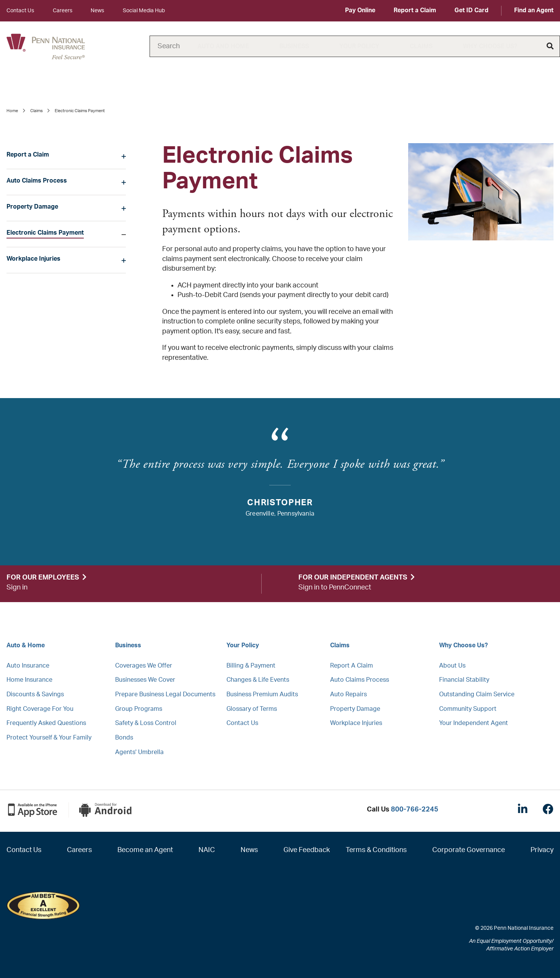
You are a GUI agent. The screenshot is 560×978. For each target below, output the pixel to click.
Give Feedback (307, 850)
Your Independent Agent (474, 723)
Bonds (124, 738)
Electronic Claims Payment (45, 233)
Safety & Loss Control (146, 723)
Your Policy (359, 46)
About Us (452, 666)
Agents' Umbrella (139, 752)
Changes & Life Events (258, 680)
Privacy (542, 850)
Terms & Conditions (376, 850)
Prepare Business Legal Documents (165, 694)
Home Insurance (29, 680)
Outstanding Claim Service (477, 694)
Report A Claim (352, 666)
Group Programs (139, 709)
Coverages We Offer (144, 666)
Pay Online (360, 10)
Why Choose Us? (490, 46)
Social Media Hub (144, 11)
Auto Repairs (348, 694)
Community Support (468, 709)
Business (294, 46)
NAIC (207, 850)
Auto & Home (26, 645)
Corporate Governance (469, 850)
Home (12, 111)
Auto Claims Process (37, 181)
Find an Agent (534, 10)
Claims (421, 46)
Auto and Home (223, 46)
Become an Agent (145, 850)
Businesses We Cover (145, 680)
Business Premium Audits (262, 694)
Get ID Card (471, 10)
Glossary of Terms (252, 709)
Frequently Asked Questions (46, 723)
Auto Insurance (28, 666)
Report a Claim (415, 10)
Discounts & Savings (35, 694)
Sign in (17, 588)
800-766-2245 (415, 810)
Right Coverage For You (40, 709)
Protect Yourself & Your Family (49, 738)
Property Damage (32, 207)
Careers (63, 11)
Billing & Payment (251, 666)
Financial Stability (464, 680)
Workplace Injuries (33, 259)
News (97, 11)
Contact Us (20, 11)
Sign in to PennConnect (335, 588)
